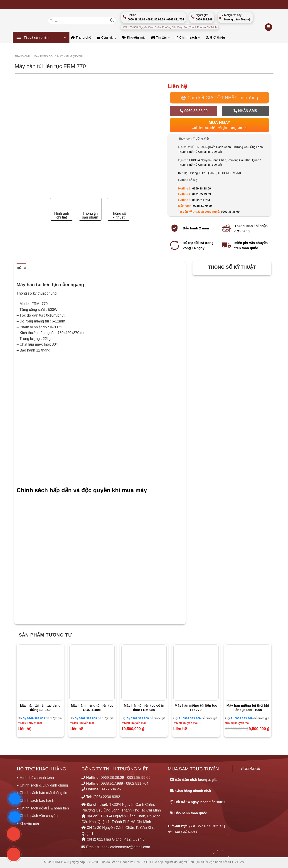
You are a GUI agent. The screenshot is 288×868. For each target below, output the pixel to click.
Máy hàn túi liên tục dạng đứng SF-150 (40, 708)
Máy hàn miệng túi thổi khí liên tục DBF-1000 (248, 708)
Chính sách (188, 38)
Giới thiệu (215, 37)
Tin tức (161, 38)
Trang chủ (81, 37)
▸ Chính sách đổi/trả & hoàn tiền (43, 808)
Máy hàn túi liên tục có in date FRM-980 (144, 708)
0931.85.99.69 (202, 194)
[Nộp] (112, 20)
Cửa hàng (107, 37)
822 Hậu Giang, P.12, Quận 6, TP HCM (209, 173)
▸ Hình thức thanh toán (35, 778)
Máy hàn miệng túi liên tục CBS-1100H (92, 708)
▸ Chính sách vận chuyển (37, 816)
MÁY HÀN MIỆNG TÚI (70, 56)
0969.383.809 (34, 718)
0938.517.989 (112, 783)
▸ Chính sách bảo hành (36, 800)
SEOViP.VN (236, 862)
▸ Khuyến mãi (28, 823)
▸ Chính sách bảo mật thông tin (42, 793)
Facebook (251, 768)
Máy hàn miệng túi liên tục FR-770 (196, 708)
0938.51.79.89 (202, 206)
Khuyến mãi (134, 37)
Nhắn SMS (245, 111)
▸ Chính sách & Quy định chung (42, 785)
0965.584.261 (112, 789)
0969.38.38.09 (194, 111)
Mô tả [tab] (21, 268)
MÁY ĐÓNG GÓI (44, 56)
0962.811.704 (201, 200)
